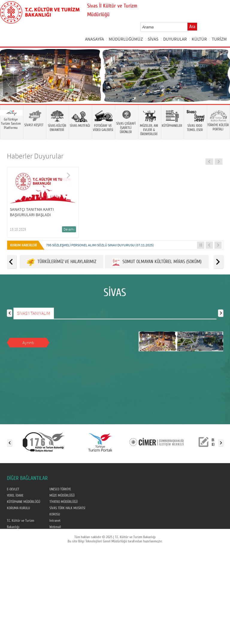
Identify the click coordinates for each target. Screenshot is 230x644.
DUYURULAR (175, 39)
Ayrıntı (28, 342)
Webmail (55, 527)
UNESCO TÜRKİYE (60, 489)
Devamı (69, 229)
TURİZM (219, 39)
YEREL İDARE (15, 495)
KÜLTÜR (199, 39)
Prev (10, 85)
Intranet (55, 521)
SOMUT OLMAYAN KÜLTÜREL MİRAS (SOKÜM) (157, 262)
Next (220, 85)
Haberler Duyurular (35, 156)
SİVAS (153, 39)
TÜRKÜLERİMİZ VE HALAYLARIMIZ (62, 262)
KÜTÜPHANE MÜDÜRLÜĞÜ (24, 502)
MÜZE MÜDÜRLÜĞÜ (62, 495)
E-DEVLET (13, 489)
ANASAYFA (94, 39)
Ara (192, 27)
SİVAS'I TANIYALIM (34, 313)
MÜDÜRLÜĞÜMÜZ (126, 39)
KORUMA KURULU (18, 508)
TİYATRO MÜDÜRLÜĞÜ (63, 502)
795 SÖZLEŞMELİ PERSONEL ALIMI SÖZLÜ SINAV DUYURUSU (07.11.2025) (100, 245)
